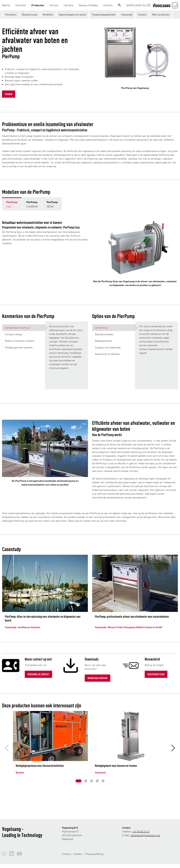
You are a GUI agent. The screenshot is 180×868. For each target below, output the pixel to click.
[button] (7, 5)
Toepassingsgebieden (104, 14)
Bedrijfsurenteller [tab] (104, 334)
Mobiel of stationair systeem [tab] (20, 341)
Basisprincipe (30, 14)
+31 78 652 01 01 (141, 831)
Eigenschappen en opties (72, 14)
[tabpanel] (67, 355)
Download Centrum (98, 678)
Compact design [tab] (14, 334)
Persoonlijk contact (38, 674)
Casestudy (127, 14)
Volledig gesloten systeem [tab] (19, 347)
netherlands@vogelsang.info (145, 835)
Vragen (9, 94)
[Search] (119, 5)
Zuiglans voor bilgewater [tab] (108, 347)
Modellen (48, 14)
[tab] (12, 204)
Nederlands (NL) (138, 5)
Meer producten (161, 14)
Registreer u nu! (156, 674)
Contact (142, 14)
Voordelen (11, 14)
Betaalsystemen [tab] (103, 341)
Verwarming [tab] (101, 328)
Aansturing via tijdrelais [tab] (107, 354)
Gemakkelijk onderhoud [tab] (17, 328)
